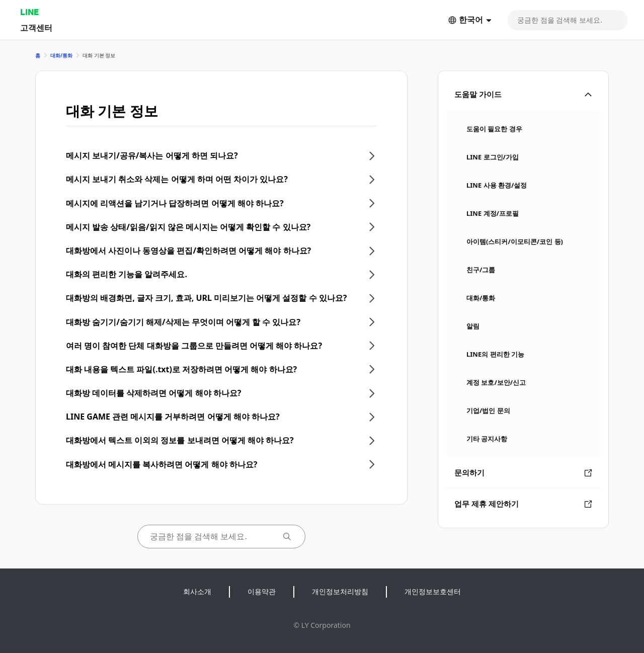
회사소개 (197, 591)
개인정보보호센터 (433, 591)
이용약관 (262, 591)
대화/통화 (61, 55)
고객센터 (36, 27)
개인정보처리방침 (340, 591)
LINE (29, 12)
